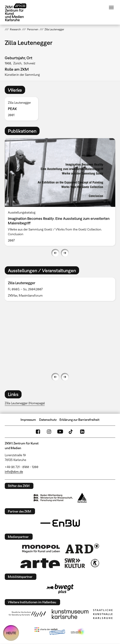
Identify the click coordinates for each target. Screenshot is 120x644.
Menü (111, 7)
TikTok (71, 432)
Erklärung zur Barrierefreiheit (79, 420)
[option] (23, 109)
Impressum (28, 420)
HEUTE (11, 633)
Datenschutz (48, 420)
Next (65, 253)
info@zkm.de (14, 472)
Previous (55, 253)
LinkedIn (82, 432)
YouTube (60, 432)
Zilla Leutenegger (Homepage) (25, 403)
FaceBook (38, 432)
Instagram (49, 432)
